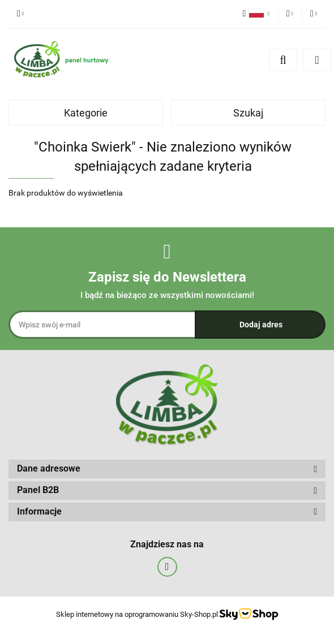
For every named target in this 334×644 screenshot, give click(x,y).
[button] (167, 469)
